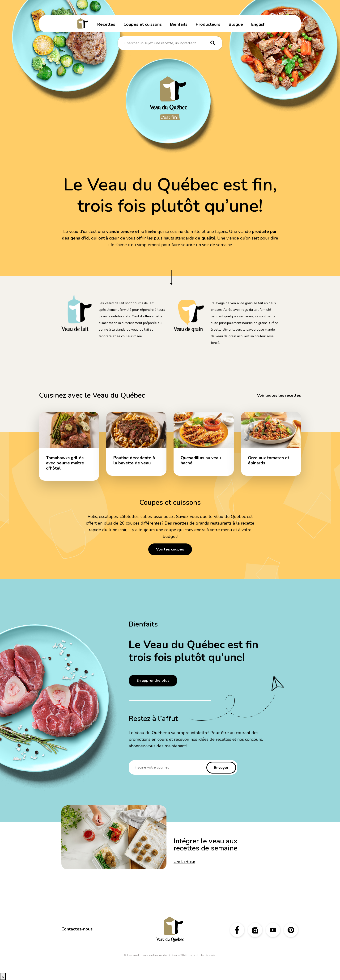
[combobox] (167, 43)
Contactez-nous (77, 929)
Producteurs (208, 24)
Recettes (106, 24)
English (258, 24)
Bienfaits (179, 24)
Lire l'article (184, 862)
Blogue (236, 24)
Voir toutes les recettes (279, 395)
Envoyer (221, 768)
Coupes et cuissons (143, 24)
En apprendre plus (153, 681)
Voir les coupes (170, 549)
